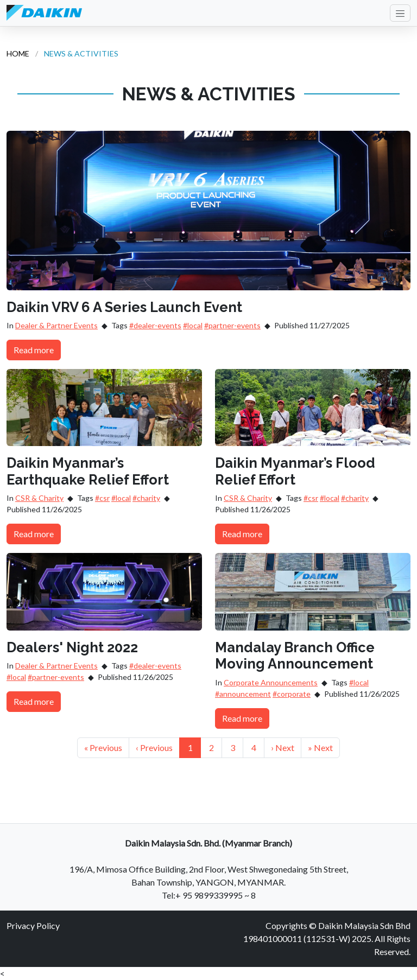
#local (193, 325)
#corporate (292, 694)
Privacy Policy (33, 925)
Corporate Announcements (271, 682)
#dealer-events (155, 325)
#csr (102, 498)
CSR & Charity (39, 498)
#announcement (243, 694)
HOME (18, 53)
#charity (146, 498)
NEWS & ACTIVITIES (81, 53)
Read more (34, 350)
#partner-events (232, 325)
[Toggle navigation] (400, 13)
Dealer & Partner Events (56, 325)
